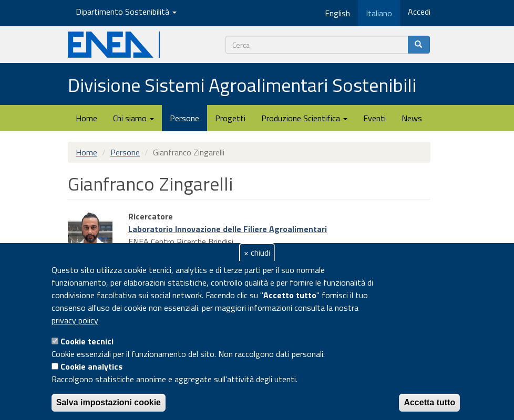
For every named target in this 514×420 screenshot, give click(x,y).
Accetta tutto (429, 402)
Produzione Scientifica (304, 118)
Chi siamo (133, 118)
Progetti (230, 118)
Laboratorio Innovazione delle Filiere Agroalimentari (228, 229)
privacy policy (75, 320)
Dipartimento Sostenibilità (126, 12)
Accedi (419, 12)
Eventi (374, 118)
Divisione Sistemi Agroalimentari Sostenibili (242, 85)
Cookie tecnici (87, 341)
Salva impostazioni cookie (109, 402)
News (412, 118)
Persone (184, 118)
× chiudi (257, 253)
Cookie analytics (91, 366)
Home (86, 118)
